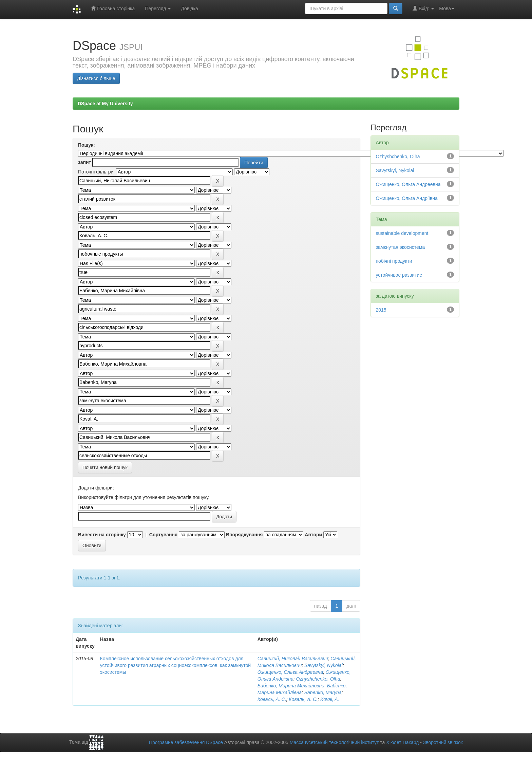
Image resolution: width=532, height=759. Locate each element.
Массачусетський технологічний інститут (334, 742)
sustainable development (402, 233)
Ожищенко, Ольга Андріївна (407, 198)
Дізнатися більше (96, 78)
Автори (313, 535)
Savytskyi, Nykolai (324, 665)
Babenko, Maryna (323, 692)
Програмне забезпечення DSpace (186, 742)
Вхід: (423, 8)
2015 (381, 310)
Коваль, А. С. (272, 699)
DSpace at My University (105, 104)
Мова (447, 8)
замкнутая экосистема (401, 247)
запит (84, 162)
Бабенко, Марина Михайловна (291, 686)
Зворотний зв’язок (443, 742)
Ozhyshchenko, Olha (318, 679)
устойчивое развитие (399, 275)
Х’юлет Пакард (402, 742)
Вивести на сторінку (102, 535)
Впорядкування (244, 535)
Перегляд (158, 8)
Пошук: (87, 145)
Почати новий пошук (105, 467)
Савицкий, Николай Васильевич (293, 659)
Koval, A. (330, 699)
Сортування (163, 535)
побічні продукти (394, 261)
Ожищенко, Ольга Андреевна (290, 672)
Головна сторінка (113, 8)
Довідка (189, 8)
